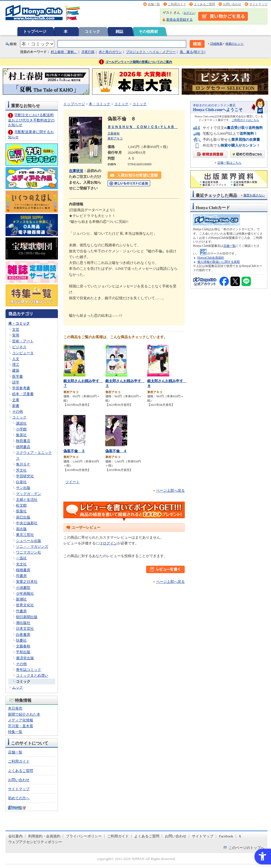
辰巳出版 (23, 517)
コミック (92, 31)
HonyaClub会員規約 (211, 258)
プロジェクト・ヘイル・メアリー (151, 52)
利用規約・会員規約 (44, 836)
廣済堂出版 (25, 658)
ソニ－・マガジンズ (32, 547)
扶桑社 (21, 640)
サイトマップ (258, 4)
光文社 (21, 564)
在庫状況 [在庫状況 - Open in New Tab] (76, 171)
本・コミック (19, 323)
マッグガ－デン (29, 494)
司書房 (21, 576)
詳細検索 (216, 44)
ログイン (189, 13)
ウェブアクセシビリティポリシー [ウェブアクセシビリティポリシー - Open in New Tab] (35, 842)
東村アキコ (115, 138)
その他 (18, 411)
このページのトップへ (246, 848)
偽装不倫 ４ (116, 451)
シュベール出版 (29, 541)
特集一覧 (15, 732)
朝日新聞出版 (27, 617)
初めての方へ (19, 798)
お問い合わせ (232, 4)
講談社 (21, 423)
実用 (16, 335)
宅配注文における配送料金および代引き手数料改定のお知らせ (31, 120)
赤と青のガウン (110, 52)
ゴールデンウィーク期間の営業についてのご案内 (139, 62)
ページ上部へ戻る (170, 490)
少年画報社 (25, 593)
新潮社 (21, 599)
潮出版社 (23, 623)
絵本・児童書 (23, 394)
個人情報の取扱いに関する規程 (219, 262)
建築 (16, 370)
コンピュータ (23, 353)
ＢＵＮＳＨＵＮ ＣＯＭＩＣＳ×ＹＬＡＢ (143, 127)
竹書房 (21, 611)
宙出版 (21, 529)
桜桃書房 (23, 570)
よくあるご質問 (204, 4)
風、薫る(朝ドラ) (192, 52)
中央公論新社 (27, 523)
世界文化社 (25, 605)
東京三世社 (25, 535)
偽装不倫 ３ (74, 451)
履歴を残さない (254, 195)
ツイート (73, 482)
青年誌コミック (29, 670)
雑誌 (119, 31)
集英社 (21, 435)
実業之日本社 (27, 582)
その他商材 (148, 31)
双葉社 (21, 511)
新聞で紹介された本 (24, 714)
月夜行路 (88, 52)
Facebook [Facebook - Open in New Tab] (226, 836)
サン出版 (23, 488)
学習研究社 (25, 476)
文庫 (16, 400)
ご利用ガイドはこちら (245, 120)
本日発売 (15, 708)
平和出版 (23, 652)
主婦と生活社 (27, 500)
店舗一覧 (154, 4)
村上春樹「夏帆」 (64, 52)
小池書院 (23, 588)
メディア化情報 (21, 720)
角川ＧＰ (23, 464)
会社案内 (15, 836)
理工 (16, 365)
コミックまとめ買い (32, 675)
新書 (16, 406)
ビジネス (19, 347)
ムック (18, 687)
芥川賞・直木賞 (21, 726)
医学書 (18, 376)
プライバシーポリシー (84, 836)
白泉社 (21, 482)
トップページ (35, 31)
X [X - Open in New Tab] (240, 836)
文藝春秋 (23, 646)
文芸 (16, 330)
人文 (16, 359)
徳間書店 (23, 447)
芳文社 (21, 470)
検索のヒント (235, 44)
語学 (16, 382)
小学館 (21, 429)
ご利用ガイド (177, 4)
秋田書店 (23, 441)
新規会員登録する (179, 20)
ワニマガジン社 (29, 552)
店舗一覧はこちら (229, 163)
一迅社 (21, 558)
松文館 (21, 505)
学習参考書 (21, 388)
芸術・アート (23, 341)
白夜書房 (23, 635)
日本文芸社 (25, 628)
